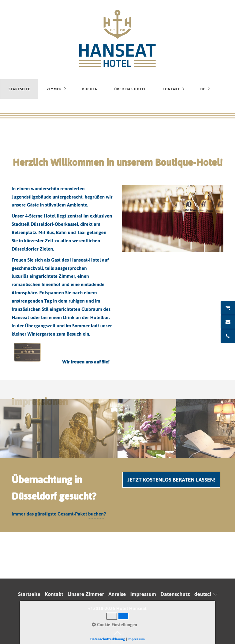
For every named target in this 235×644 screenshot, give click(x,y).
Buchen (90, 89)
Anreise (117, 594)
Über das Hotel (130, 89)
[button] (171, 480)
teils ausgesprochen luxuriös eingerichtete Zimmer (49, 272)
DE (203, 89)
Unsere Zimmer (86, 594)
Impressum (143, 594)
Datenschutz (175, 594)
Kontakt (171, 89)
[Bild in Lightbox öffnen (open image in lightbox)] (173, 218)
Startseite (19, 89)
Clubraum (92, 309)
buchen (96, 514)
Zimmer (54, 89)
